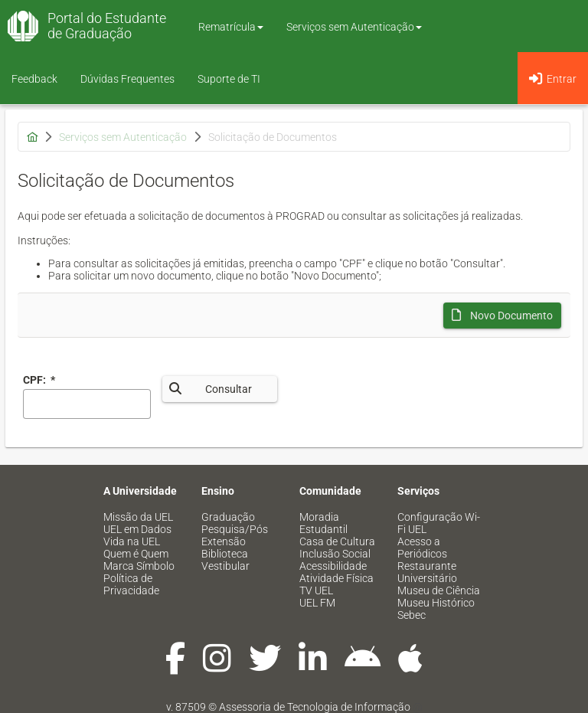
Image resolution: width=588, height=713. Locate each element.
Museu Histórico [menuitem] (436, 603)
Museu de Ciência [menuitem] (439, 590)
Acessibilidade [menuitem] (333, 566)
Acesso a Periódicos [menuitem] (422, 548)
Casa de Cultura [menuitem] (337, 541)
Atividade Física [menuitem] (336, 578)
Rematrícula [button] (231, 27)
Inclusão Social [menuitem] (335, 554)
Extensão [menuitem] (224, 541)
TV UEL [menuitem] (316, 590)
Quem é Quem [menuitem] (136, 554)
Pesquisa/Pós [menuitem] (235, 529)
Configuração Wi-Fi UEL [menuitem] (439, 523)
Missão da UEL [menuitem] (138, 517)
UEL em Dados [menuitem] (137, 529)
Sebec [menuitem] (412, 615)
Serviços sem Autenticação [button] (354, 27)
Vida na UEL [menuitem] (132, 541)
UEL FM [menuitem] (317, 603)
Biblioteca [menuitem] (225, 554)
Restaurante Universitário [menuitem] (427, 572)
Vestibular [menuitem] (225, 566)
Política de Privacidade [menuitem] (131, 584)
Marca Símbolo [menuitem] (139, 566)
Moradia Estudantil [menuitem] (323, 523)
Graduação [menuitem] (228, 517)
